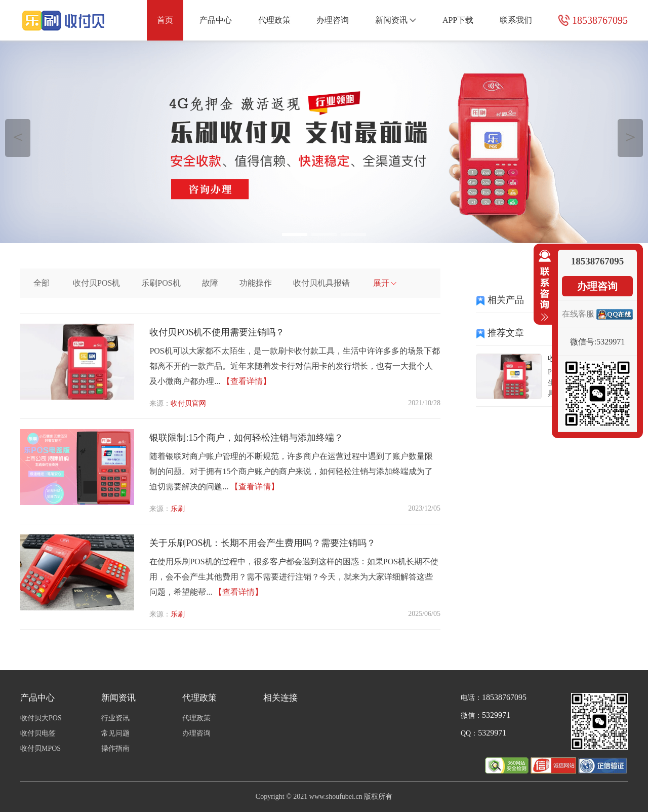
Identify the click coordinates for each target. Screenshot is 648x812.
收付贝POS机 (96, 283)
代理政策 (274, 20)
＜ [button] (18, 137)
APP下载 (458, 20)
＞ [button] (631, 137)
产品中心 (216, 20)
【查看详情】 (247, 381)
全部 (42, 283)
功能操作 (256, 283)
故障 (210, 283)
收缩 (543, 286)
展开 (385, 283)
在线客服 (578, 314)
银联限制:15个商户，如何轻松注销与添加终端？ (246, 438)
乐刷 (178, 509)
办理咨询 (333, 20)
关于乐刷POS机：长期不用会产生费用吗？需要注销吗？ (262, 543)
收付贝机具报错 (321, 283)
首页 (165, 20)
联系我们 (516, 20)
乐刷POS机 (161, 283)
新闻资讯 (396, 20)
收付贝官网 (188, 403)
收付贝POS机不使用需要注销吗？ (217, 332)
